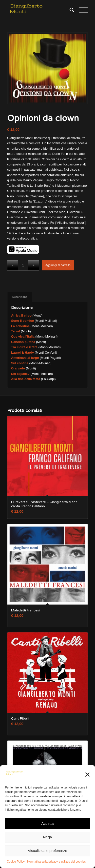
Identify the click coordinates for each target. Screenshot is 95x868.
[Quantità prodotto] (23, 265)
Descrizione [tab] (20, 297)
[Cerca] (69, 10)
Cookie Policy (16, 862)
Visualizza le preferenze (47, 851)
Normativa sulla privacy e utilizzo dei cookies (56, 862)
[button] (88, 774)
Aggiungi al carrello (58, 265)
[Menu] (81, 10)
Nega (48, 837)
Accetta (47, 823)
